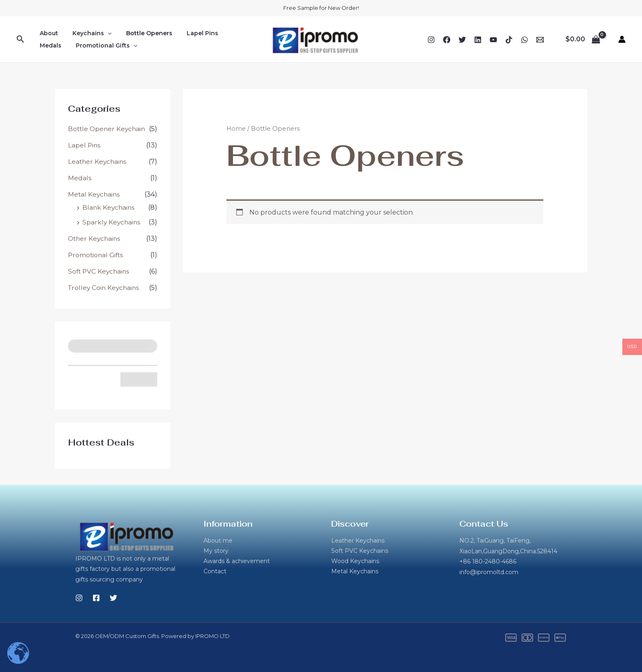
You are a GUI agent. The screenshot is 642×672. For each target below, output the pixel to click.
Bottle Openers (142, 33)
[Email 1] (540, 40)
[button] (20, 39)
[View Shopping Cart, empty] (583, 39)
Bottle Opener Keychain (108, 129)
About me (218, 541)
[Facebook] (447, 40)
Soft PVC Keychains (100, 271)
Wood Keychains (355, 561)
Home (236, 129)
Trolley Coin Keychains (105, 288)
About (48, 33)
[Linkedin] (478, 40)
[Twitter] (462, 40)
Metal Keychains (95, 194)
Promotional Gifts (69, 45)
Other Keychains (95, 239)
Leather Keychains (98, 162)
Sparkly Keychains (112, 222)
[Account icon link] (622, 39)
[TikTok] (509, 40)
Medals (230, 33)
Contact (215, 572)
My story (216, 551)
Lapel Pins (192, 33)
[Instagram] (431, 40)
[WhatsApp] (524, 40)
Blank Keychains (109, 207)
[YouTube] (493, 40)
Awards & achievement (237, 561)
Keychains (88, 33)
